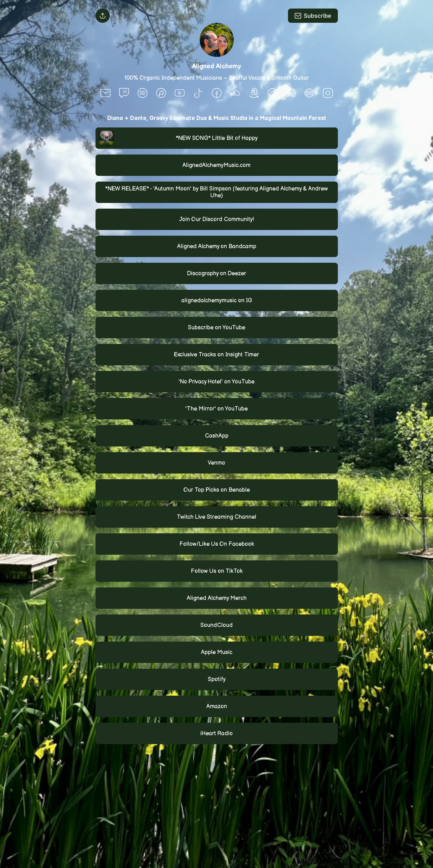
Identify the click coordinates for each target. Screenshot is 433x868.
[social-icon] (105, 94)
